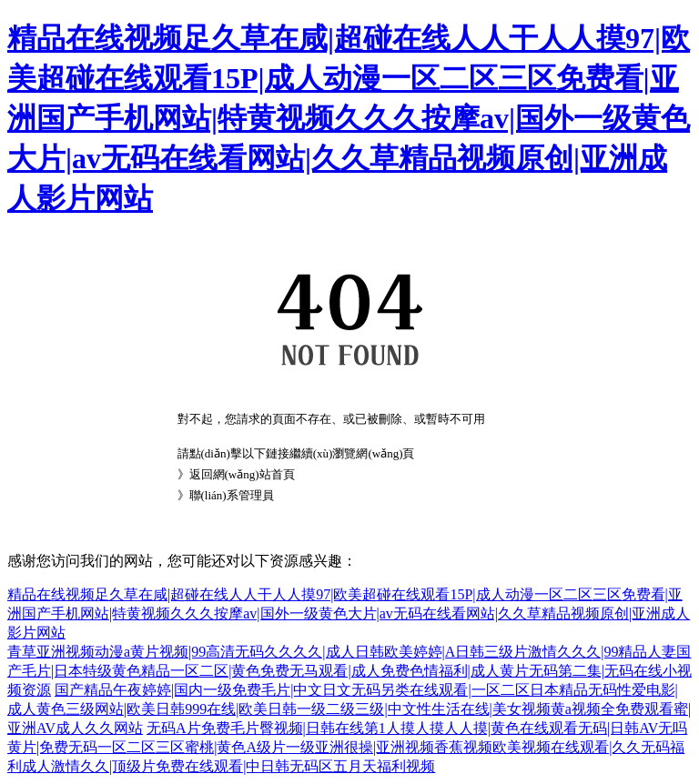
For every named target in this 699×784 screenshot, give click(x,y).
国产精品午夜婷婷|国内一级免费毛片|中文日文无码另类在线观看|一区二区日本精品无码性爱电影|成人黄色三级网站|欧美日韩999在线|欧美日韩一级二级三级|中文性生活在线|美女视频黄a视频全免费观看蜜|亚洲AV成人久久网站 (349, 709)
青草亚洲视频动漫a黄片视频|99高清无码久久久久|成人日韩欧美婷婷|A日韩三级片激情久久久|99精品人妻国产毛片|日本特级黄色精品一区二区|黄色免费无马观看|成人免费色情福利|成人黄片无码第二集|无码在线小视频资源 (349, 671)
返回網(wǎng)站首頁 (242, 474)
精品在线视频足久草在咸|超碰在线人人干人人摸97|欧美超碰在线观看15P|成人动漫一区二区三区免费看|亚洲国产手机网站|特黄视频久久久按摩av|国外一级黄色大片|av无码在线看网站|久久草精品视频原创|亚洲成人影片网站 (349, 118)
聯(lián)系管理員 (232, 495)
